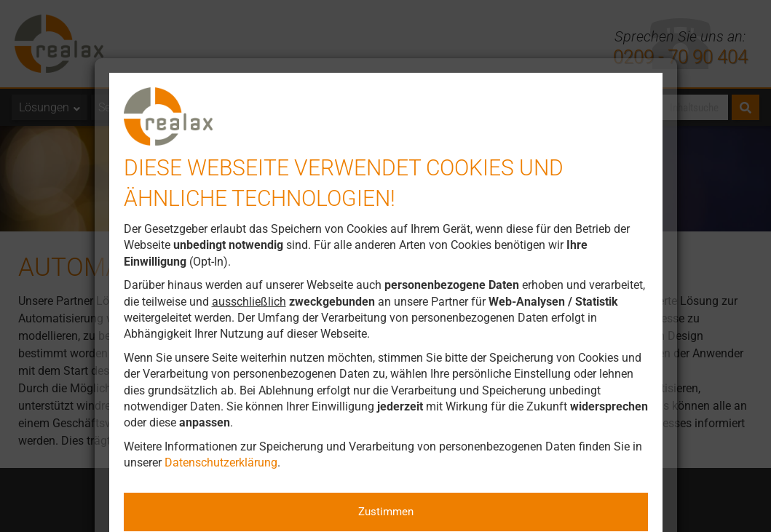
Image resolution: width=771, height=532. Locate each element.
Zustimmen (386, 512)
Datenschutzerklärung (221, 462)
